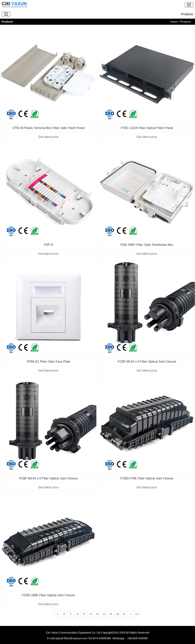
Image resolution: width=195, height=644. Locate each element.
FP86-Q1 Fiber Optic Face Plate (49, 362)
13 (111, 614)
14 (117, 614)
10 (91, 614)
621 (137, 614)
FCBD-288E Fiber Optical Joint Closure (48, 595)
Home (174, 22)
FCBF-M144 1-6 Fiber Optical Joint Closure (48, 478)
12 (104, 614)
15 (124, 614)
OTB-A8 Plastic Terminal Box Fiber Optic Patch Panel (48, 128)
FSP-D (48, 245)
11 (97, 614)
